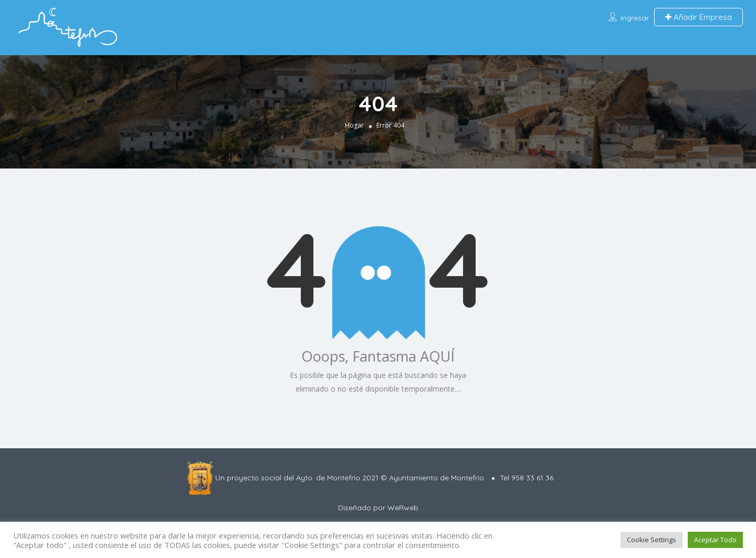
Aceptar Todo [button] (715, 540)
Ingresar (635, 18)
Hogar (354, 125)
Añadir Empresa (699, 17)
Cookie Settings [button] (652, 540)
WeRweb (403, 508)
